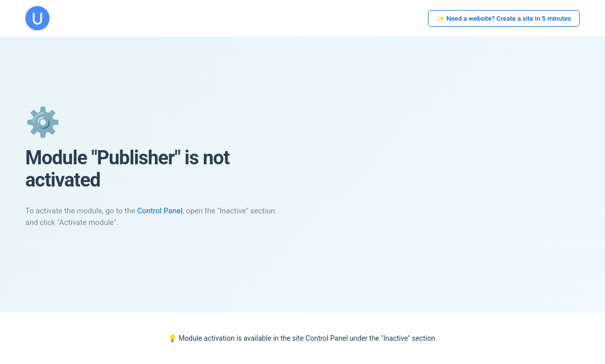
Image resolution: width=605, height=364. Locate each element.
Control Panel (160, 211)
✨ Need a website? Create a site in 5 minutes (504, 18)
